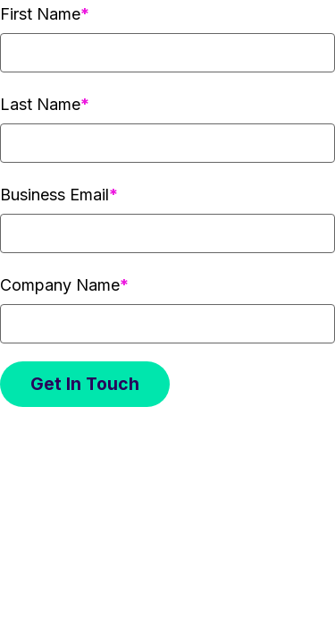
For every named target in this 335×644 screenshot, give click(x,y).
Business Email (54, 195)
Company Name (60, 285)
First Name (40, 14)
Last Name (40, 104)
